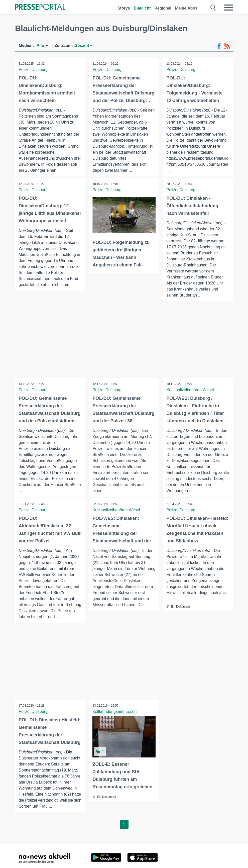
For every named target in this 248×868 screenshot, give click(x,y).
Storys (124, 8)
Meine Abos (186, 8)
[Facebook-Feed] (219, 46)
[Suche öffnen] (213, 8)
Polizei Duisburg (33, 70)
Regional (163, 8)
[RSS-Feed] (227, 46)
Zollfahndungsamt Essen (115, 712)
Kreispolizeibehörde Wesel (190, 390)
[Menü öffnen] (228, 8)
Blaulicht (142, 8)
